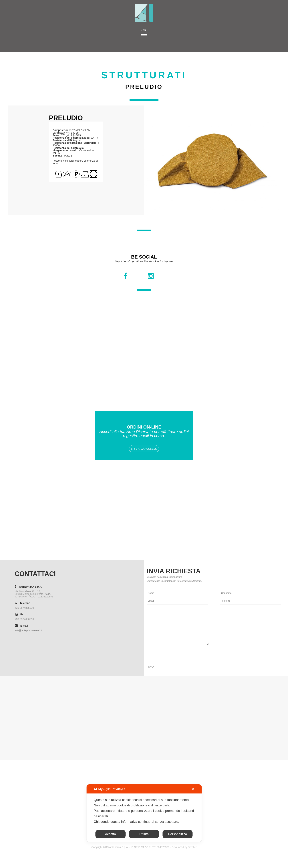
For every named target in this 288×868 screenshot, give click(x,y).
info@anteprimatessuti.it (28, 630)
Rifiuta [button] (144, 834)
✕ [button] (193, 789)
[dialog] (144, 813)
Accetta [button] (110, 834)
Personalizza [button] (177, 834)
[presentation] (174, 654)
